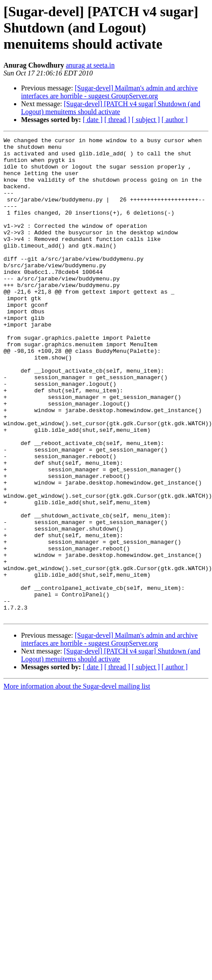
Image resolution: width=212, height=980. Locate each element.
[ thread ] (117, 120)
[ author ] (175, 120)
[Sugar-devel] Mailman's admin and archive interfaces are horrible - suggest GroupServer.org (109, 92)
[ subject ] (146, 120)
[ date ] (93, 120)
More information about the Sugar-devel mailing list (77, 782)
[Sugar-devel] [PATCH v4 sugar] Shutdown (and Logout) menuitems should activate (111, 108)
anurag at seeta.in (90, 65)
